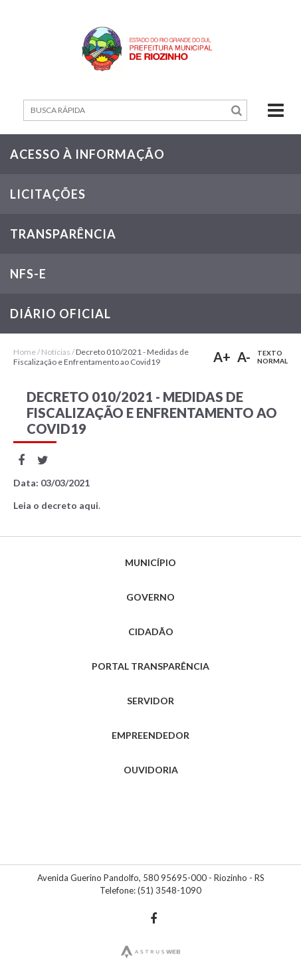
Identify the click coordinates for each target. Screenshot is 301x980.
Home (25, 352)
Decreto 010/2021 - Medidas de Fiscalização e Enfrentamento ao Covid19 (101, 357)
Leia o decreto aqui (56, 505)
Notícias (56, 352)
